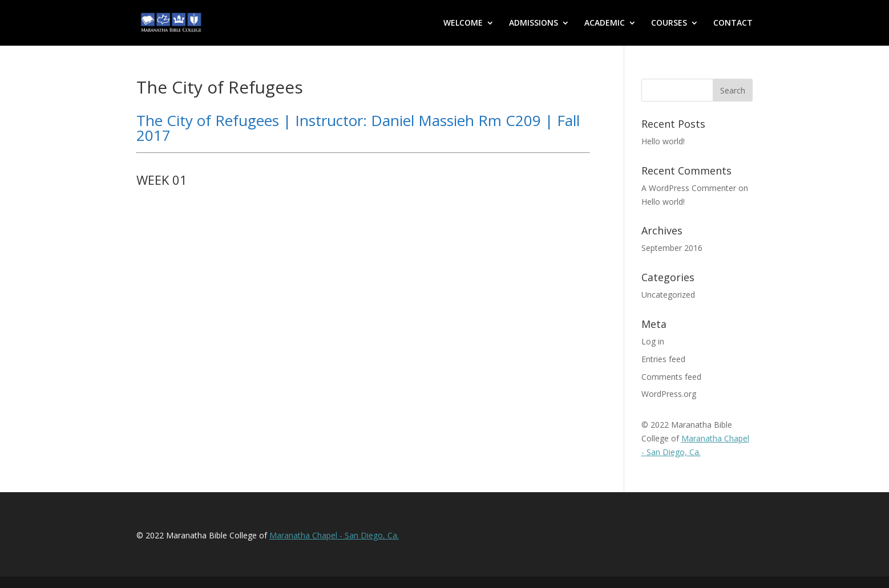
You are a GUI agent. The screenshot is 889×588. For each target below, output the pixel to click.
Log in (653, 341)
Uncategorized (668, 295)
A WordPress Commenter (689, 188)
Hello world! (663, 141)
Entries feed (663, 359)
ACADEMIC (605, 23)
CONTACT (733, 23)
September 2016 (672, 248)
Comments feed (671, 377)
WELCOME (463, 23)
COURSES (669, 23)
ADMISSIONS (534, 23)
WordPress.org (669, 394)
